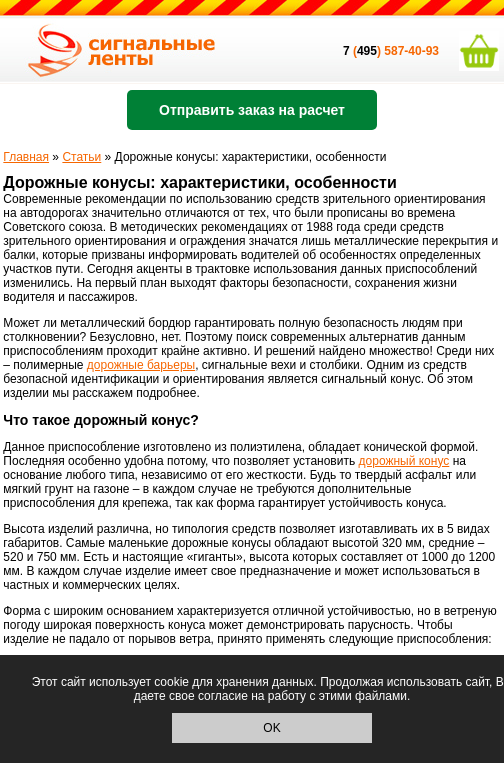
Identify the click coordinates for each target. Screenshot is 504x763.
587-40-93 (411, 51)
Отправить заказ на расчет (252, 110)
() (363, 51)
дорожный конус (404, 461)
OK (271, 728)
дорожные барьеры (141, 365)
